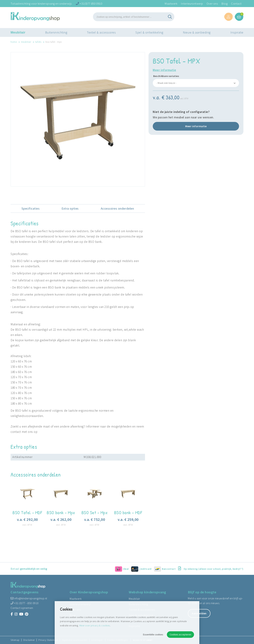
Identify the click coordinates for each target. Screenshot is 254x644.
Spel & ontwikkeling (149, 33)
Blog (224, 4)
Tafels (38, 42)
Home (14, 42)
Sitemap (15, 640)
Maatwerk (171, 4)
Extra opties (70, 208)
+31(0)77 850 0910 (89, 4)
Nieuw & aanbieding (197, 33)
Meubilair (18, 33)
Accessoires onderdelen (117, 208)
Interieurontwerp (192, 4)
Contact (236, 4)
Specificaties (31, 208)
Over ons (212, 4)
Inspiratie (237, 33)
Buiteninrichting (56, 33)
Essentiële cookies (153, 634)
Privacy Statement (48, 640)
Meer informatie (165, 70)
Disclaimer (29, 640)
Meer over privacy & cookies (95, 625)
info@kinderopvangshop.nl (29, 598)
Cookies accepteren (180, 634)
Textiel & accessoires (101, 33)
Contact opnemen (22, 608)
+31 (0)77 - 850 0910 (25, 603)
